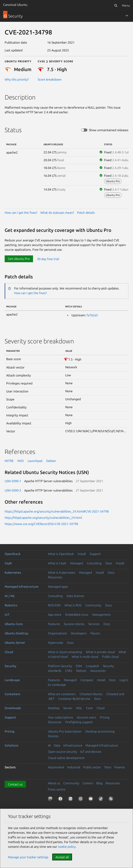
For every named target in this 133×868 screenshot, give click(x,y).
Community (93, 605)
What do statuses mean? (57, 213)
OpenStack (13, 554)
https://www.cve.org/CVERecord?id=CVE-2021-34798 (41, 524)
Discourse (55, 722)
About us (54, 783)
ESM (79, 666)
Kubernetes (13, 573)
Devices (53, 736)
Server (68, 708)
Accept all (62, 857)
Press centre (57, 789)
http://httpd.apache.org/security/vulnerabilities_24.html (43, 518)
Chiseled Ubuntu (91, 694)
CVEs (69, 671)
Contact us (15, 784)
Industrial (74, 767)
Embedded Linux (77, 615)
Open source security (63, 752)
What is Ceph (57, 563)
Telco (108, 767)
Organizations (57, 633)
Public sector (92, 767)
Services (94, 624)
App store (55, 615)
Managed (76, 563)
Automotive (56, 767)
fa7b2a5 (92, 315)
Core (89, 708)
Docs (109, 563)
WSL (79, 708)
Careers (88, 783)
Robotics (11, 605)
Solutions (11, 745)
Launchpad (35, 461)
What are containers (62, 694)
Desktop (54, 708)
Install (82, 554)
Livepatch (92, 666)
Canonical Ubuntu (15, 5)
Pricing (105, 717)
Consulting (94, 563)
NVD (21, 461)
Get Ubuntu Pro (19, 259)
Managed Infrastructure (102, 745)
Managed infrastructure (22, 587)
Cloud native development (66, 758)
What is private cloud (100, 652)
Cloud (9, 652)
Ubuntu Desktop (16, 633)
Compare (87, 680)
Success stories (74, 624)
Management (101, 615)
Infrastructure (73, 745)
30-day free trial (48, 259)
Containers (12, 694)
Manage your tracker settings (28, 857)
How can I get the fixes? (21, 213)
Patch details (86, 213)
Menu (126, 5)
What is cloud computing (65, 652)
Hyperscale (56, 643)
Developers (79, 633)
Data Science (75, 596)
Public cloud (110, 657)
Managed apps (58, 587)
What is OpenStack (61, 554)
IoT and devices (91, 752)
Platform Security (60, 666)
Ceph (8, 563)
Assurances (98, 671)
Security (10, 666)
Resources (55, 577)
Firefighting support (79, 722)
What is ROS (73, 605)
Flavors (95, 633)
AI (49, 745)
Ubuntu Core (14, 624)
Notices (81, 671)
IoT (7, 615)
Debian (51, 461)
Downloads (13, 708)
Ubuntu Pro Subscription (65, 731)
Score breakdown (50, 79)
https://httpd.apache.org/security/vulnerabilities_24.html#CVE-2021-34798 (57, 511)
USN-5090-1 (13, 481)
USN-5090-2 (13, 490)
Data (57, 745)
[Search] (116, 5)
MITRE (9, 461)
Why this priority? (17, 79)
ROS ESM (54, 605)
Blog (99, 783)
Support (95, 554)
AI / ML (10, 596)
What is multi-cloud (85, 657)
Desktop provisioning (100, 731)
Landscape (12, 680)
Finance (120, 767)
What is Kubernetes (62, 573)
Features (54, 624)
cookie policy (67, 847)
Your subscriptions (60, 717)
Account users (86, 717)
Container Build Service (74, 699)
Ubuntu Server (15, 643)
